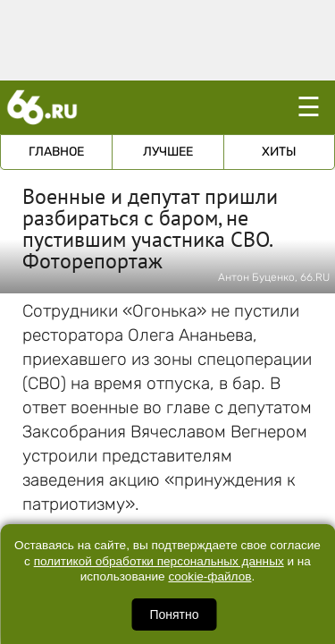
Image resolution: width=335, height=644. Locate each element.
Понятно (174, 614)
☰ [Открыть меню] (309, 107)
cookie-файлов (209, 576)
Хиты (279, 152)
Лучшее (168, 152)
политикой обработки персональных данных (159, 561)
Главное (56, 152)
